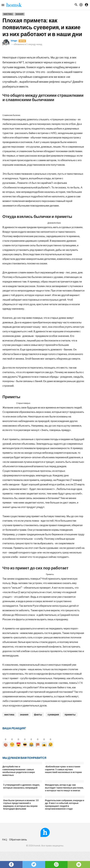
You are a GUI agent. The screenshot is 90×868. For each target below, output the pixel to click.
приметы (70, 714)
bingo (14, 40)
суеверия (53, 714)
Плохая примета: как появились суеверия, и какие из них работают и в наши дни (42, 27)
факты (38, 714)
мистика (9, 714)
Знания (20, 14)
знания (24, 714)
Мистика (8, 14)
